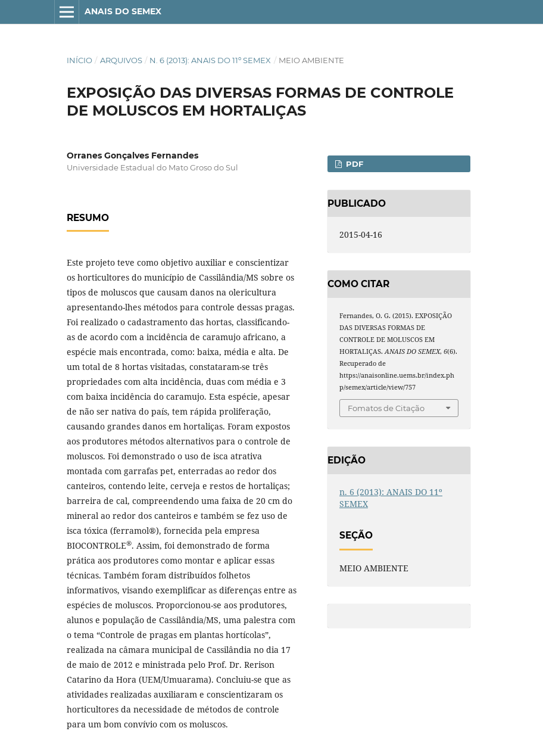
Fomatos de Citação (386, 408)
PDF (353, 164)
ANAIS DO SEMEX (123, 11)
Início (79, 60)
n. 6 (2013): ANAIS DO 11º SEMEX (210, 60)
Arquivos (121, 60)
